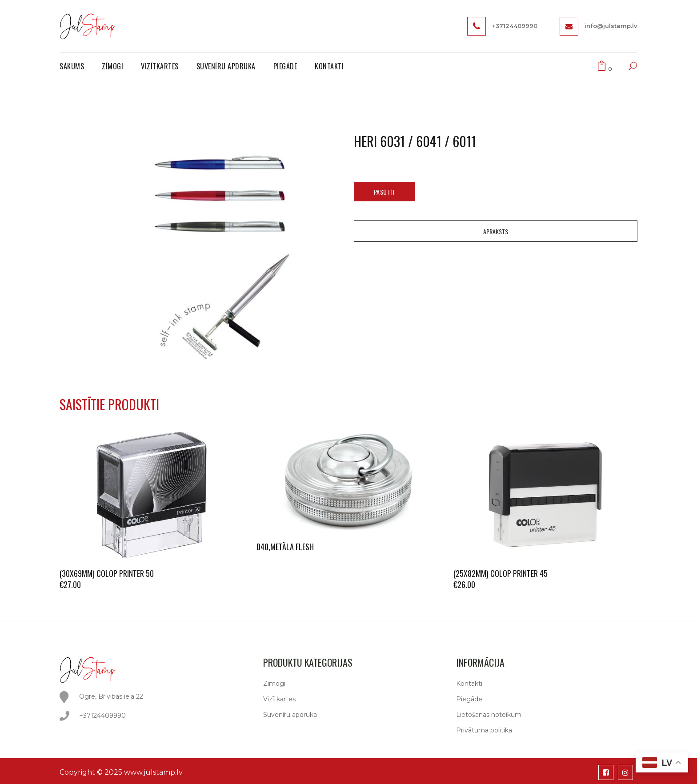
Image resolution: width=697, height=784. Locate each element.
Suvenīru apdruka (290, 715)
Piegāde (469, 699)
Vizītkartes (279, 699)
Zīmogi (274, 684)
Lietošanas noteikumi (489, 715)
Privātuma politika (484, 730)
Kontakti (469, 684)
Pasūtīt (385, 192)
